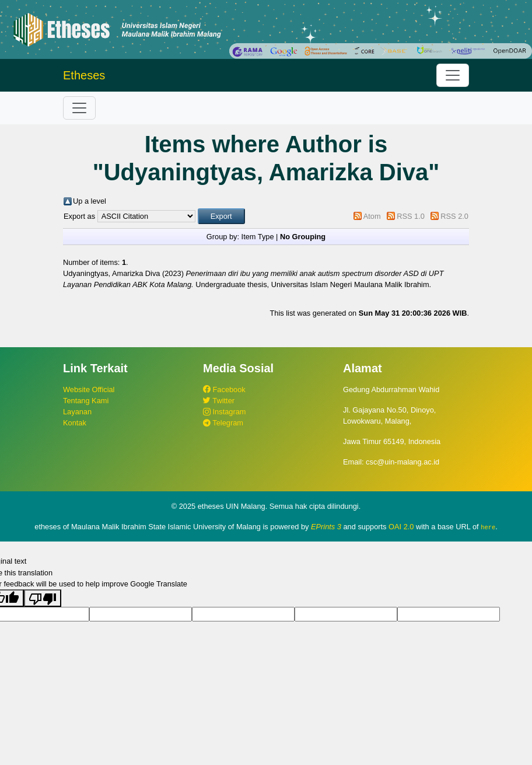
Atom (372, 216)
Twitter (219, 401)
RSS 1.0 (411, 216)
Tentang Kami (86, 401)
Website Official (89, 390)
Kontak (75, 423)
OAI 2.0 (401, 527)
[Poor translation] (43, 598)
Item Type (258, 237)
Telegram (223, 423)
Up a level (90, 201)
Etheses (84, 75)
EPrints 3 (326, 527)
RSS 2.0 (454, 216)
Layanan (77, 412)
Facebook (224, 390)
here (488, 527)
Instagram (224, 412)
